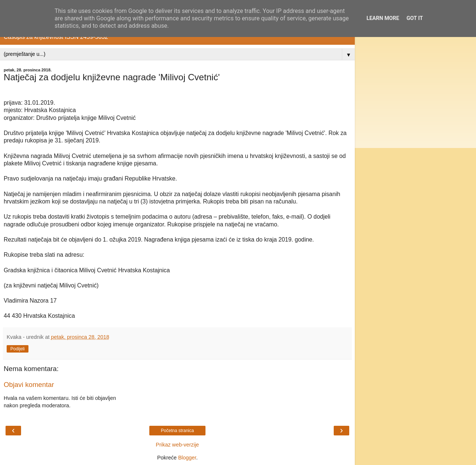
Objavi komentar (29, 385)
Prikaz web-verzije (178, 445)
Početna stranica (177, 431)
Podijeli (18, 349)
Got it (415, 18)
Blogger (187, 458)
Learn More (383, 18)
